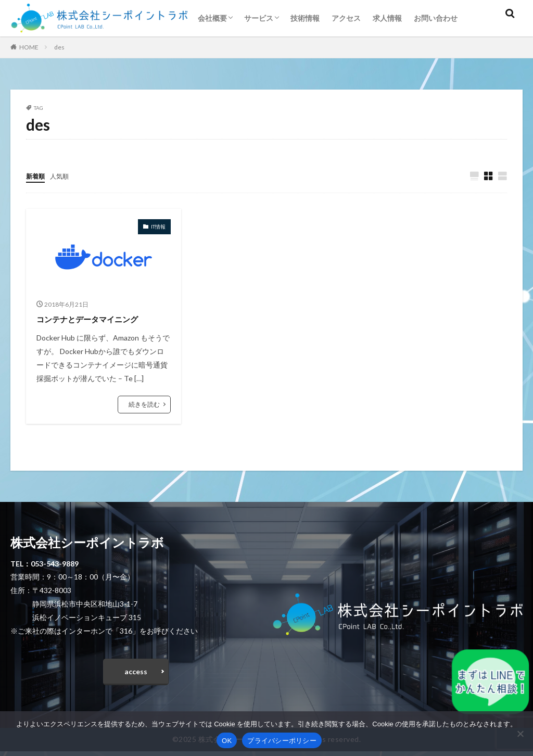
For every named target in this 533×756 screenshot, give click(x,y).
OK (227, 741)
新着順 (37, 176)
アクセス (346, 18)
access (136, 674)
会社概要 (212, 18)
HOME (29, 47)
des (59, 47)
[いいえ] (520, 734)
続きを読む (144, 405)
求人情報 (387, 18)
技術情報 (305, 18)
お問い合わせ (436, 18)
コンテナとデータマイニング (97, 319)
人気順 (64, 176)
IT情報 (158, 227)
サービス (259, 18)
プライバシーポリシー (282, 741)
